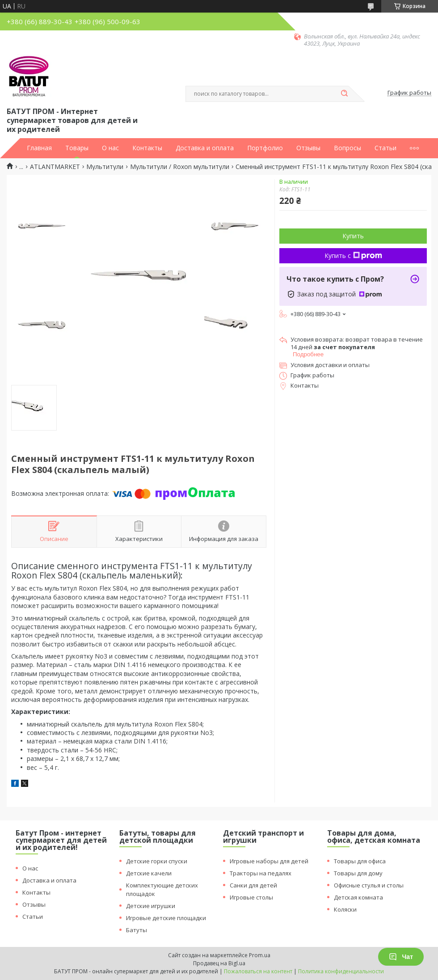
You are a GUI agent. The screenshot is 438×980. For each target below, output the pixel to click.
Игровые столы (251, 897)
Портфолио (265, 148)
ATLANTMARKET (55, 167)
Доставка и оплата (205, 148)
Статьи (385, 148)
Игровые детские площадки (166, 918)
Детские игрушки (151, 906)
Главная (39, 148)
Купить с (353, 256)
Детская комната (358, 897)
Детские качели (149, 873)
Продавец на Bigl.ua (219, 963)
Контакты (147, 148)
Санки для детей (253, 885)
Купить (353, 236)
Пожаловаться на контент (258, 971)
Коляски (345, 909)
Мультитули (105, 167)
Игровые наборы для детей (269, 861)
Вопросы (347, 148)
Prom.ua (260, 955)
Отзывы (308, 148)
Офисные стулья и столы (369, 885)
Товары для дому (358, 873)
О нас (110, 148)
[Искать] (344, 94)
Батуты (137, 930)
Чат (401, 957)
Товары (77, 148)
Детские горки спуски (157, 861)
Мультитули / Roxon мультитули (180, 167)
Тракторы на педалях (261, 873)
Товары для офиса (360, 861)
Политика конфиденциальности (341, 971)
